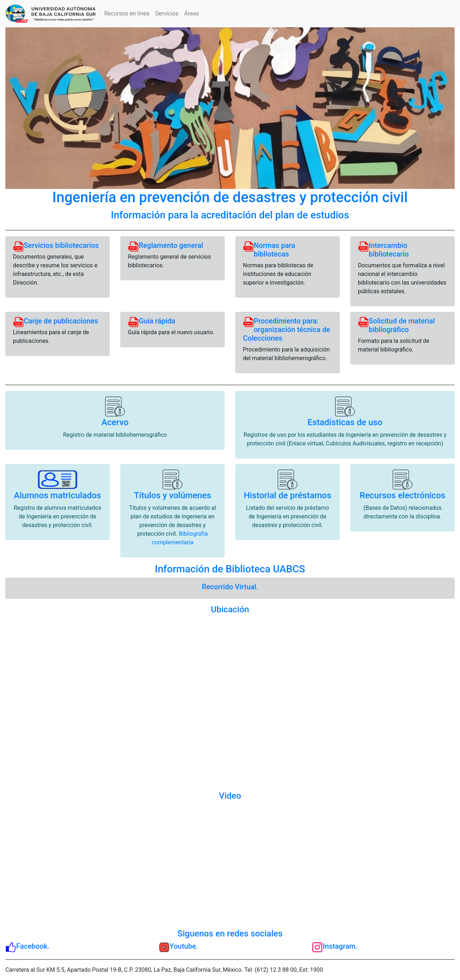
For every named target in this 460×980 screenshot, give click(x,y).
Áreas (192, 13)
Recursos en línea (127, 13)
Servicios (167, 13)
